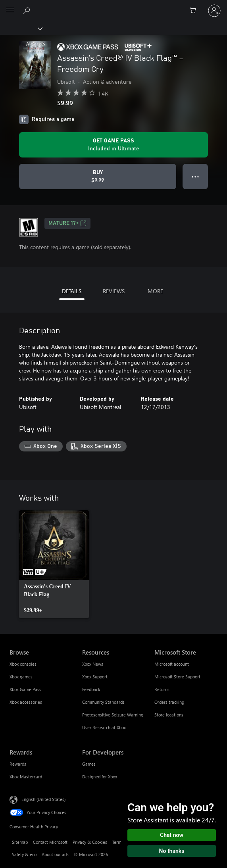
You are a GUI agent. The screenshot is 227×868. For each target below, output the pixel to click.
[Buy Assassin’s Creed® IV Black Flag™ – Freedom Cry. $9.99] (98, 177)
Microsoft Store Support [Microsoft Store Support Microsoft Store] (177, 677)
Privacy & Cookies (90, 842)
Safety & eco (24, 854)
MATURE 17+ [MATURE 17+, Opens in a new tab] (67, 223)
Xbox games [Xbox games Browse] (21, 677)
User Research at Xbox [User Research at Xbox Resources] (104, 727)
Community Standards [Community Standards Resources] (103, 702)
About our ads (55, 854)
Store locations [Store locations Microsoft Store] (169, 715)
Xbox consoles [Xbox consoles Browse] (23, 664)
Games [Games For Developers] (89, 764)
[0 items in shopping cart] (195, 11)
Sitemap (20, 842)
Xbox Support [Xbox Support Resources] (95, 677)
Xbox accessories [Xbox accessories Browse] (26, 702)
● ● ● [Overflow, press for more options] (195, 176)
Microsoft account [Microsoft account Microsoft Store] (172, 664)
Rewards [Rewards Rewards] (18, 764)
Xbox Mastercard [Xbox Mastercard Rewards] (26, 777)
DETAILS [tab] (72, 291)
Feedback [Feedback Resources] (91, 689)
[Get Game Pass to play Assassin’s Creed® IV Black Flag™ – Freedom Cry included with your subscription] (113, 145)
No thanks (172, 851)
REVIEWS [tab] (114, 291)
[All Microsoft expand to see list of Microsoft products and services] (10, 11)
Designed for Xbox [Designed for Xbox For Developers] (100, 777)
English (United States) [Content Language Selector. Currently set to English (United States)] (43, 799)
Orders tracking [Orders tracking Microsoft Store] (169, 702)
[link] (54, 564)
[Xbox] (21, 28)
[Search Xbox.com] (28, 10)
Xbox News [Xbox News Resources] (93, 664)
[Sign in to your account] (214, 11)
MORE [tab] (155, 291)
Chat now (172, 835)
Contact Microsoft (50, 842)
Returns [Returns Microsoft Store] (162, 689)
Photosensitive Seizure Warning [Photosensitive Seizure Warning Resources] (113, 715)
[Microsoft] (113, 6)
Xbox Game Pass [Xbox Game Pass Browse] (25, 689)
